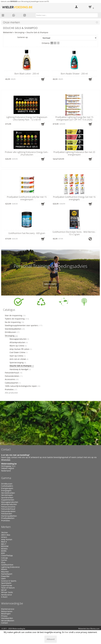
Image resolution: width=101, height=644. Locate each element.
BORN (4, 551)
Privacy (4, 616)
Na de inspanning (14, 322)
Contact (6, 449)
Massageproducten (19, 339)
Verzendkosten (8, 621)
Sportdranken (7, 498)
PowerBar (5, 576)
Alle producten (11, 393)
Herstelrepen (7, 495)
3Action (4, 533)
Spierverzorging (18, 363)
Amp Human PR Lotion (21, 349)
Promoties (11, 390)
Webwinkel (8, 32)
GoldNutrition (7, 565)
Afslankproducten (19, 342)
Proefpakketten (8, 518)
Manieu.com (95, 629)
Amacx (4, 537)
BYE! (3, 553)
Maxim (4, 569)
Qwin (3, 579)
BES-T (4, 544)
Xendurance (7, 595)
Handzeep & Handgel (20, 369)
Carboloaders (7, 486)
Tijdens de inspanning (17, 319)
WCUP (4, 590)
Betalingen (6, 614)
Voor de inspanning (15, 315)
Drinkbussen (12, 332)
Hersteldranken (8, 493)
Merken (6, 527)
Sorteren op (57, 38)
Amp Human (7, 539)
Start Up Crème (18, 356)
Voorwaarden (7, 618)
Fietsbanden (7, 514)
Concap (4, 558)
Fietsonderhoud (14, 373)
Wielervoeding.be (12, 603)
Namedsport (7, 574)
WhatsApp (6, 460)
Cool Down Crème (19, 352)
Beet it (4, 542)
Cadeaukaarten (13, 383)
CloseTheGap (7, 556)
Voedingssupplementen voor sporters (24, 325)
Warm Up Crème (18, 346)
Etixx (3, 562)
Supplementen (8, 500)
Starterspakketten (9, 516)
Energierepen (7, 488)
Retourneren (7, 611)
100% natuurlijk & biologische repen (23, 386)
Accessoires (12, 379)
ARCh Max (6, 535)
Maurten (5, 572)
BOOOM (5, 546)
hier (9, 457)
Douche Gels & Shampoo (37, 32)
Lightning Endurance (10, 567)
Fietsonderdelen (14, 376)
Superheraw (7, 586)
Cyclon (4, 560)
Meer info (50, 284)
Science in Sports (9, 581)
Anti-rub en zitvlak (19, 359)
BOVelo (4, 549)
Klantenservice (8, 609)
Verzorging (19, 32)
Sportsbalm (6, 583)
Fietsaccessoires (8, 507)
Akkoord (51, 639)
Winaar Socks (7, 592)
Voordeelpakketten (15, 329)
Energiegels (6, 491)
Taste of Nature (8, 588)
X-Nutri (4, 597)
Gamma (6, 478)
